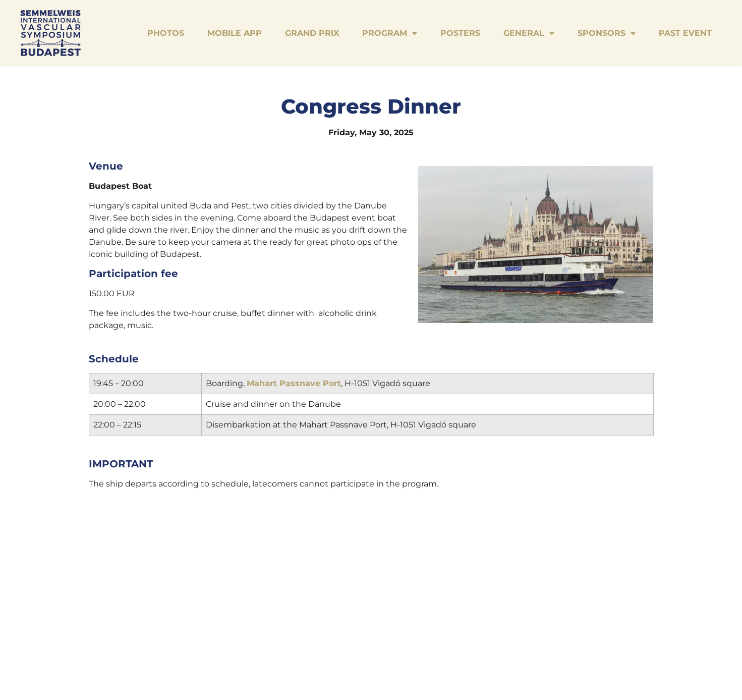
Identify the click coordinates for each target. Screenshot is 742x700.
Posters (460, 33)
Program (390, 33)
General (529, 33)
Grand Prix (312, 33)
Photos (166, 33)
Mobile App (235, 33)
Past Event (685, 33)
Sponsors (607, 33)
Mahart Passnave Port (294, 383)
